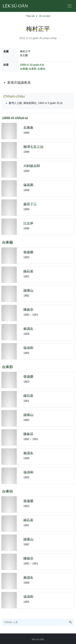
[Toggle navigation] (70, 6)
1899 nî (24, 65)
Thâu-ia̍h (30, 16)
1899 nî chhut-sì (15, 118)
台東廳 (24, 69)
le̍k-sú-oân (38, 639)
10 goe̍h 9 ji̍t (37, 65)
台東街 (41, 69)
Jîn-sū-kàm (45, 16)
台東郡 (33, 69)
